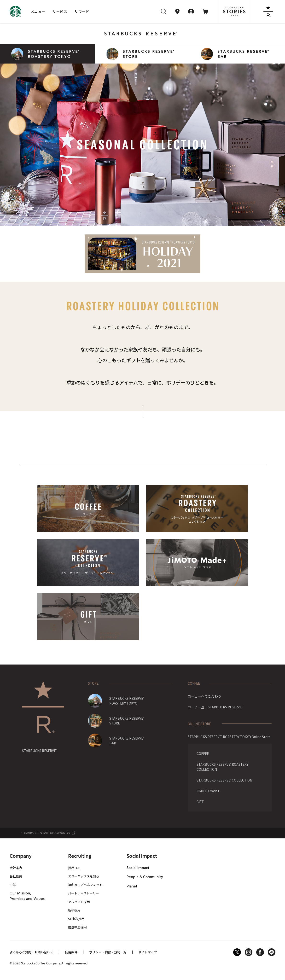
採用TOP (74, 868)
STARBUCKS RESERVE (39, 751)
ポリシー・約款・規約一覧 (108, 952)
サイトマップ (148, 952)
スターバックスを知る (84, 876)
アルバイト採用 (79, 902)
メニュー (38, 12)
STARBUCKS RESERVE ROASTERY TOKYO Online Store (229, 737)
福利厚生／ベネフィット (85, 885)
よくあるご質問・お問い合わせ (31, 952)
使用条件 (71, 952)
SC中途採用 (76, 919)
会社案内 (16, 868)
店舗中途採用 (77, 927)
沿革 (13, 885)
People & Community (145, 877)
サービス (60, 12)
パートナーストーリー (84, 893)
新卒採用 (74, 910)
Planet (132, 887)
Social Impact (138, 868)
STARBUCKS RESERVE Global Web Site (46, 833)
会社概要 (16, 876)
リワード (82, 12)
